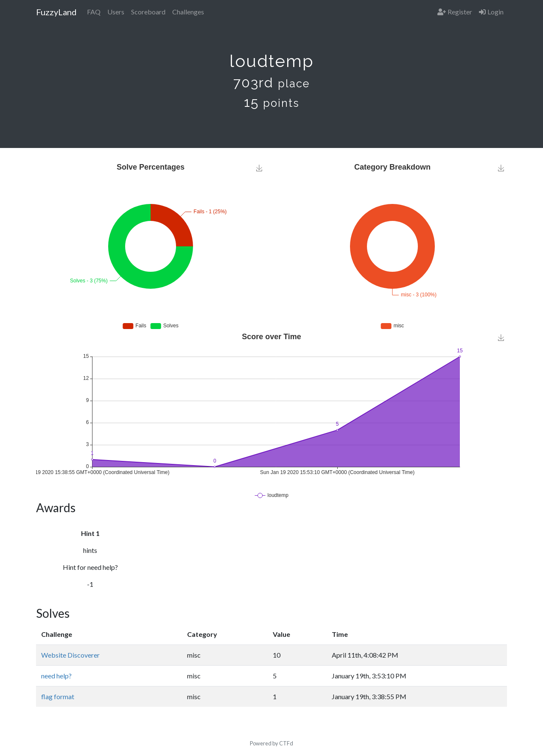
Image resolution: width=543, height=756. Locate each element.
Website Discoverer (70, 655)
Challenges (188, 12)
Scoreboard (148, 12)
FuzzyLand (56, 12)
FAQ (94, 12)
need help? (56, 676)
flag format (58, 696)
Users (116, 12)
